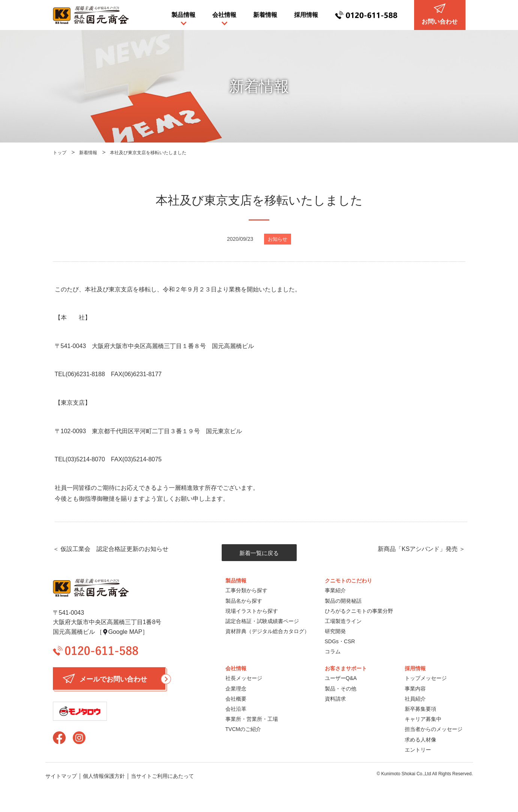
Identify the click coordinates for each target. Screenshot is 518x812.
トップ (60, 153)
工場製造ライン (343, 621)
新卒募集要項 (420, 709)
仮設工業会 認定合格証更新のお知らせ (114, 549)
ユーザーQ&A (341, 678)
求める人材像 (420, 740)
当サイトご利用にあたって (162, 776)
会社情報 (224, 15)
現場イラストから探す (252, 611)
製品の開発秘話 (343, 601)
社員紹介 (415, 699)
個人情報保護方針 (104, 776)
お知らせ (278, 239)
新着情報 (265, 15)
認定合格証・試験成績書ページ (262, 621)
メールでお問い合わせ (114, 678)
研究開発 (335, 631)
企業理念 (236, 689)
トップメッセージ (426, 678)
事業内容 (415, 689)
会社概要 (236, 699)
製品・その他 (341, 689)
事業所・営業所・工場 (252, 719)
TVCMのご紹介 (243, 729)
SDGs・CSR (340, 641)
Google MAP (125, 632)
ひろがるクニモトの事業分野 (359, 611)
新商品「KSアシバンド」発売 (418, 549)
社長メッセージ (244, 678)
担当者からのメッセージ (434, 729)
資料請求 (335, 699)
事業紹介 (335, 590)
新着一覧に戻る (259, 553)
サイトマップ (61, 776)
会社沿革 (236, 709)
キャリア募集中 (423, 719)
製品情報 (183, 15)
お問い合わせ (440, 14)
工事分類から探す (246, 590)
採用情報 (306, 15)
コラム (333, 651)
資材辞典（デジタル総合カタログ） (267, 631)
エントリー (418, 750)
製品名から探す (244, 601)
